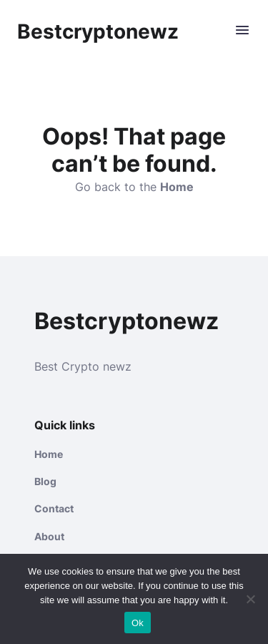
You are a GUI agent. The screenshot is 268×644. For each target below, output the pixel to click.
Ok (138, 623)
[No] (250, 599)
